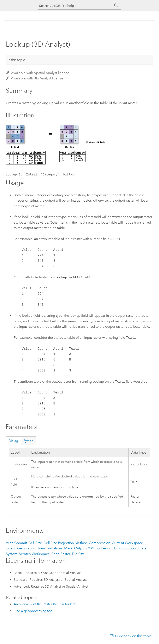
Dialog (13, 441)
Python (28, 441)
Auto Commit (16, 543)
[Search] (116, 6)
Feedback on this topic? (134, 636)
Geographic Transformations (40, 548)
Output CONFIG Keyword (95, 548)
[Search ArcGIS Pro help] (75, 6)
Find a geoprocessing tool (33, 611)
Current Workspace (127, 543)
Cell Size (35, 543)
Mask (68, 548)
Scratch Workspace (34, 554)
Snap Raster (61, 554)
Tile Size (78, 554)
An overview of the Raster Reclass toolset (45, 604)
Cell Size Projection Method (65, 543)
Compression (100, 543)
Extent (11, 548)
